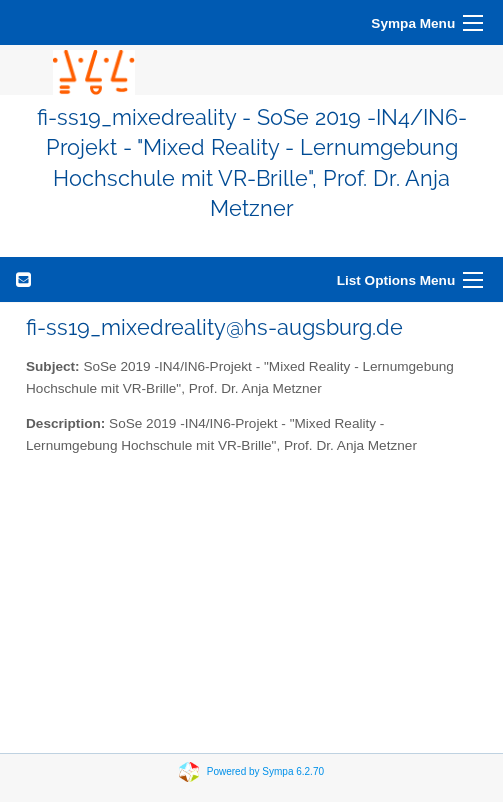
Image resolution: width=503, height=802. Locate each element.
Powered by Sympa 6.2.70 (265, 770)
